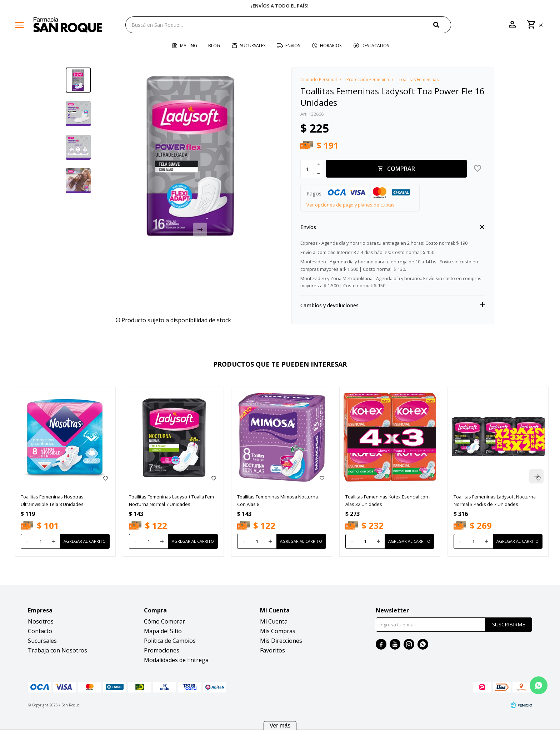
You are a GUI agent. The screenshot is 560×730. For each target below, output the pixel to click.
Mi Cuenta (274, 621)
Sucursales (253, 46)
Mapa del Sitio (163, 631)
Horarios (331, 46)
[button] (442, 24)
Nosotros (41, 621)
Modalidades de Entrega (176, 660)
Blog (214, 46)
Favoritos (272, 650)
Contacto (40, 631)
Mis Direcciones (281, 641)
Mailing (189, 46)
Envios (293, 46)
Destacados (375, 46)
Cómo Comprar (164, 621)
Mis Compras (278, 631)
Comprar (401, 169)
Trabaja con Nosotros (57, 650)
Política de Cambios (170, 641)
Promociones (162, 650)
